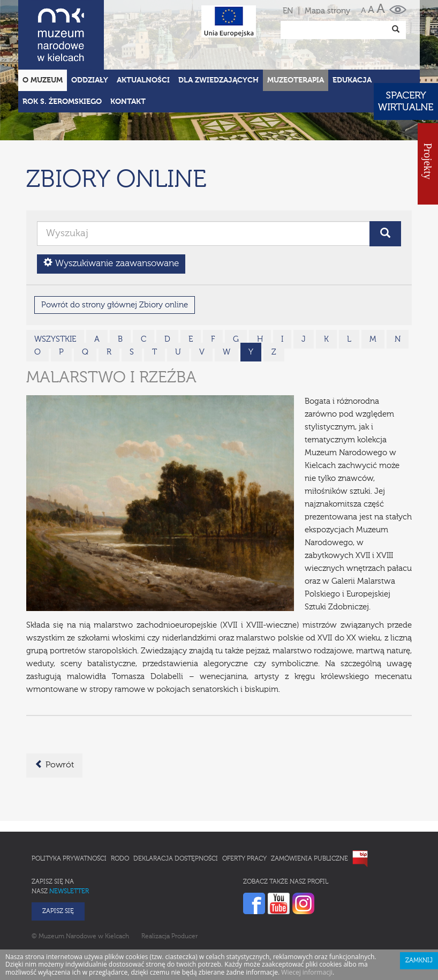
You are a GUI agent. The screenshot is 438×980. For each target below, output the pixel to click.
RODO (120, 812)
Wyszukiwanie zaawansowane (111, 216)
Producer (184, 889)
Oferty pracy (244, 812)
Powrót (54, 718)
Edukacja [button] (352, 33)
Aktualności (143, 33)
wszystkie (55, 292)
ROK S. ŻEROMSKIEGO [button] (62, 55)
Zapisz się (58, 864)
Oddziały (90, 33)
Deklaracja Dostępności (176, 812)
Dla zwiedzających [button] (218, 33)
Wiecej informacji (307, 925)
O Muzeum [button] (43, 33)
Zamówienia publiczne (309, 812)
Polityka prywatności (69, 812)
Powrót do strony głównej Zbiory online (115, 258)
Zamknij (419, 914)
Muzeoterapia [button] (296, 33)
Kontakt (128, 55)
